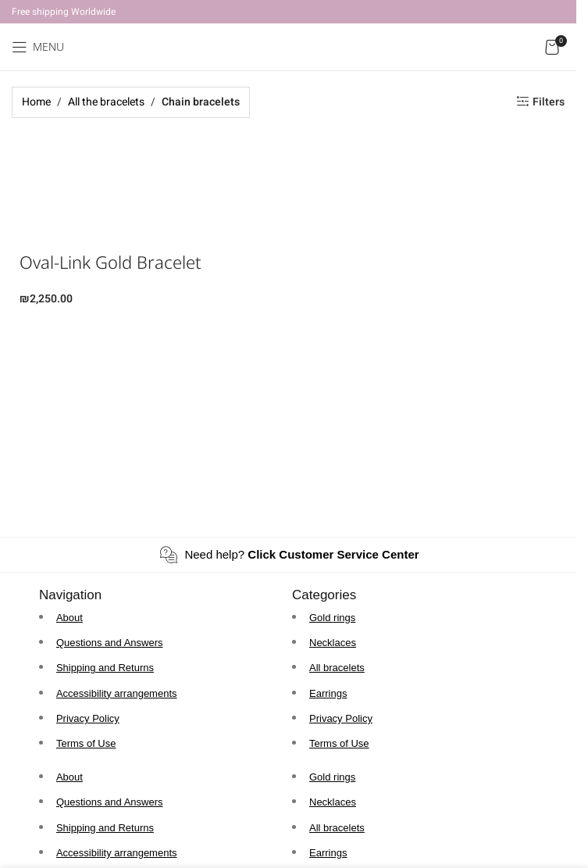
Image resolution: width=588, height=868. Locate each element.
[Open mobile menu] (38, 47)
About (69, 618)
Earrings (328, 693)
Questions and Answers (110, 643)
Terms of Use (86, 743)
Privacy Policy (88, 718)
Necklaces (333, 643)
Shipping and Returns (105, 668)
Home (36, 102)
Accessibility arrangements (117, 693)
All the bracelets (106, 102)
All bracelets (337, 668)
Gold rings (332, 618)
